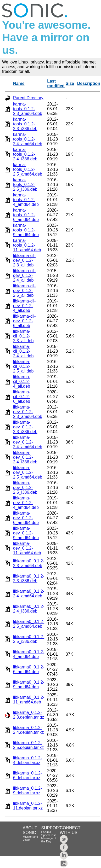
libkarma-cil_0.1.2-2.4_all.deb (23, 351)
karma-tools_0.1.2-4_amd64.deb (26, 200)
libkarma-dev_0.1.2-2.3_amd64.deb (28, 412)
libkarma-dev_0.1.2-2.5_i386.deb (25, 488)
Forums (46, 832)
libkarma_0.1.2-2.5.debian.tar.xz (28, 745)
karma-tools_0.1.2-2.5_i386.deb (25, 185)
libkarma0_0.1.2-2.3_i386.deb (29, 578)
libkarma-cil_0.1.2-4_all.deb (22, 381)
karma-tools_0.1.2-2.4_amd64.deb (28, 139)
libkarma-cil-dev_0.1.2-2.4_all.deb (24, 275)
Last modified (56, 83)
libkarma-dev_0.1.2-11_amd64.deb (27, 548)
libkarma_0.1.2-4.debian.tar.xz (27, 760)
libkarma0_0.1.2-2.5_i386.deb (29, 639)
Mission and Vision (30, 838)
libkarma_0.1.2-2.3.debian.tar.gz (29, 715)
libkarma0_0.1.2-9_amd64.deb (29, 685)
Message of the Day (49, 840)
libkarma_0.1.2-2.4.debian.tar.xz (28, 730)
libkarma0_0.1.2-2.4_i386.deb (29, 609)
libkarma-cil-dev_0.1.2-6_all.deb (24, 321)
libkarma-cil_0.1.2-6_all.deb (22, 397)
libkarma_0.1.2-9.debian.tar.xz (27, 791)
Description (89, 83)
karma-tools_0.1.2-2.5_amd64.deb (28, 169)
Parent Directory (28, 98)
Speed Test (49, 835)
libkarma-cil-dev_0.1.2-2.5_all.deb (24, 291)
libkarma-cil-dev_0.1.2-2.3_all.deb (24, 260)
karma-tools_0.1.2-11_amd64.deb (27, 245)
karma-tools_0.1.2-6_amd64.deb (26, 215)
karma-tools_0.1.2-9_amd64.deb (26, 230)
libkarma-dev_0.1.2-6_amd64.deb (26, 518)
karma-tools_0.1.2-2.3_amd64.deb (28, 109)
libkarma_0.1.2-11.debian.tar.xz (28, 806)
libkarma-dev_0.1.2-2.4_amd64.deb (28, 442)
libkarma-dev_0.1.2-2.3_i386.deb (25, 427)
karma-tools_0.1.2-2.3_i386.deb (25, 124)
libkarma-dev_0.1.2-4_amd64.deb (26, 503)
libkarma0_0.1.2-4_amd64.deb (29, 654)
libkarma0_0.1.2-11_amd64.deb (29, 700)
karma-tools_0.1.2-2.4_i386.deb (25, 154)
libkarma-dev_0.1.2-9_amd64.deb (26, 533)
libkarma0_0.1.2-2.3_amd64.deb (29, 563)
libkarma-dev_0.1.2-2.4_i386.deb (25, 457)
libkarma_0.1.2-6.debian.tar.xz (27, 775)
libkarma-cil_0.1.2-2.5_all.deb (23, 366)
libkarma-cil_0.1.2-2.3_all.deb (23, 336)
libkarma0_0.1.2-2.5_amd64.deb (29, 624)
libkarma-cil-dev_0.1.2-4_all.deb (24, 306)
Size (70, 83)
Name (19, 83)
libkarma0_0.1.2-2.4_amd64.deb (29, 594)
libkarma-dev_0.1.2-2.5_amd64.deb (28, 472)
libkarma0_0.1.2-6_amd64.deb (29, 669)
